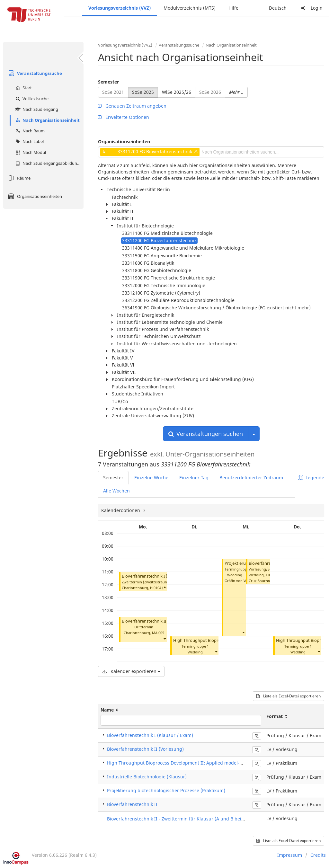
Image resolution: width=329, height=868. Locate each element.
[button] (164, 587)
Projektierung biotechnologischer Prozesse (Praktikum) (166, 790)
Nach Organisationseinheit (47, 120)
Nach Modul (30, 152)
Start (23, 88)
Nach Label (29, 141)
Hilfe (233, 8)
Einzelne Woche (151, 478)
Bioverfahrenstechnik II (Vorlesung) (145, 749)
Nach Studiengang (36, 109)
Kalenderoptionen (121, 510)
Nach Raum (29, 131)
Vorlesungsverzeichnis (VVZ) (120, 8)
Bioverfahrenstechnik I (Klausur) (153, 576)
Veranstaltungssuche (34, 73)
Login (311, 8)
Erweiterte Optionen (124, 117)
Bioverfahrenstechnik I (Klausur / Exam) (150, 735)
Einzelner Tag (194, 478)
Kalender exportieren (131, 671)
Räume (18, 178)
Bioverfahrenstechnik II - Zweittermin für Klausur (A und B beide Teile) (183, 819)
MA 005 (158, 633)
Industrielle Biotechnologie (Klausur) (147, 777)
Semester (108, 82)
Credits (318, 855)
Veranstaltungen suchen (206, 434)
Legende (311, 478)
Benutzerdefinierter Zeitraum (251, 478)
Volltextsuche (31, 99)
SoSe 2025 (143, 92)
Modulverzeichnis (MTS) (190, 8)
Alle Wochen (116, 491)
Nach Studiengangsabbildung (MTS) (49, 163)
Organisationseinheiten (34, 196)
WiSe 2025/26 (177, 92)
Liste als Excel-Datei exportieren (289, 696)
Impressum (290, 855)
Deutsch (278, 8)
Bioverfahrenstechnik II (144, 621)
